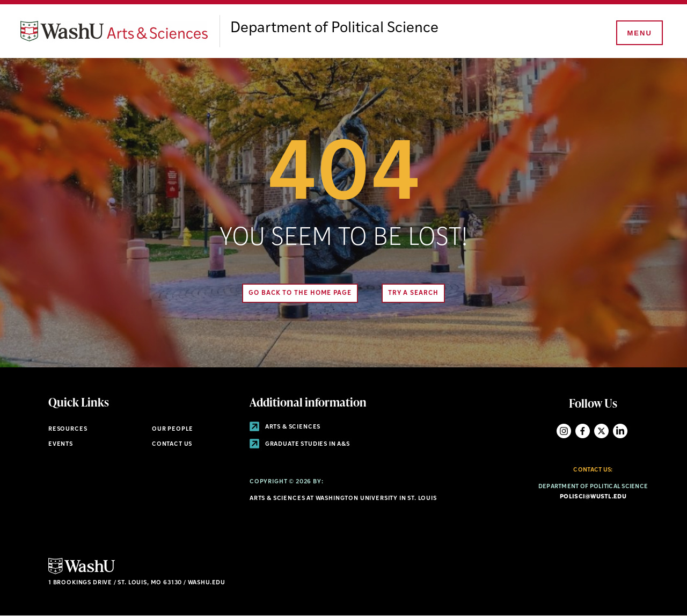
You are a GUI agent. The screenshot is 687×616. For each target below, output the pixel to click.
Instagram (564, 431)
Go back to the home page (300, 293)
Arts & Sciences (285, 427)
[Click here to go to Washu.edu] (82, 573)
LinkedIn (620, 431)
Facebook (583, 431)
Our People (173, 429)
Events (61, 444)
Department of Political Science (334, 28)
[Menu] (639, 33)
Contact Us (172, 444)
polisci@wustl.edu (593, 497)
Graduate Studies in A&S (300, 444)
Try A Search (413, 293)
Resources (68, 429)
